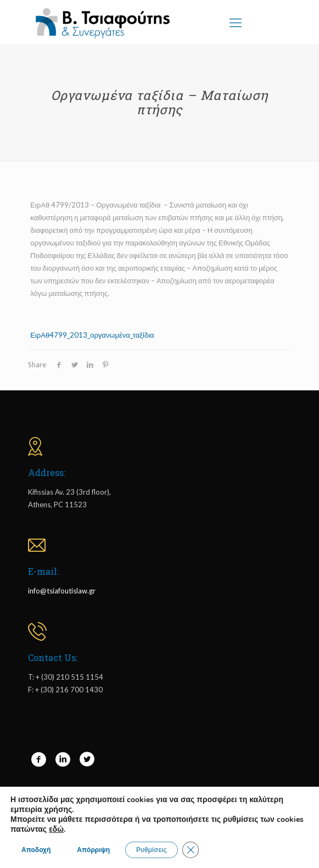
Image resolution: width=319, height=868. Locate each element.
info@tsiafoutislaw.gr (62, 591)
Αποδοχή (36, 850)
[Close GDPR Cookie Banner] (191, 850)
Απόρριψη (93, 850)
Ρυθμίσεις (152, 850)
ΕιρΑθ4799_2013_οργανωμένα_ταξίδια (92, 335)
